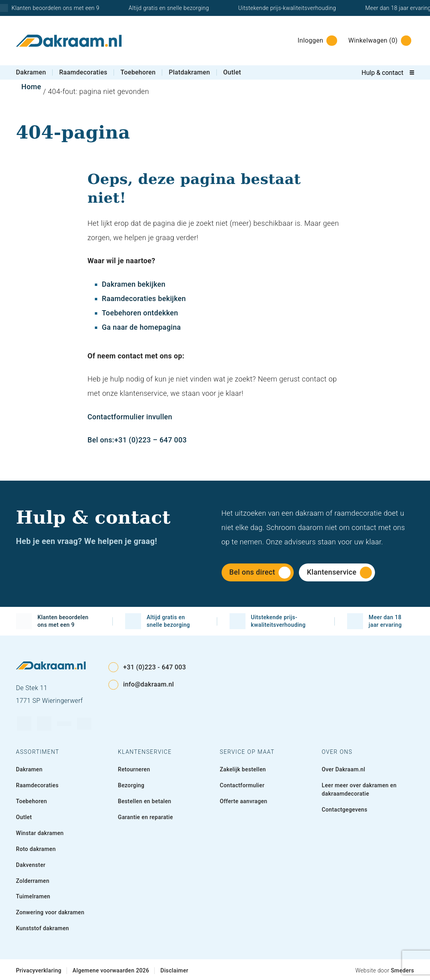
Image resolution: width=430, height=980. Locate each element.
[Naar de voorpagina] (69, 41)
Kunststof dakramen (42, 928)
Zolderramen (33, 881)
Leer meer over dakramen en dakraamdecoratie (359, 789)
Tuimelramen (33, 896)
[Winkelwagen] (378, 41)
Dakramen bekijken (134, 284)
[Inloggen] (315, 41)
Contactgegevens (345, 810)
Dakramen (31, 72)
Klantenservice (339, 573)
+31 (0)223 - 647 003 (147, 667)
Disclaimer (174, 970)
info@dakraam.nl (141, 685)
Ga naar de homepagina (141, 327)
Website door (385, 970)
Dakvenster (31, 865)
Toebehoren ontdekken (140, 313)
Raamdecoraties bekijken (144, 298)
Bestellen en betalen (145, 801)
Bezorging (131, 785)
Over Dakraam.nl (343, 769)
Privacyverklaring (39, 970)
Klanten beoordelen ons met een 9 (52, 621)
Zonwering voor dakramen (50, 912)
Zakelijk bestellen (243, 769)
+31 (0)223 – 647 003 (151, 440)
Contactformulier (242, 785)
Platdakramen (189, 72)
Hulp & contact (382, 73)
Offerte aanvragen (244, 801)
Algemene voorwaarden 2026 (111, 970)
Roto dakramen (36, 849)
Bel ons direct (260, 573)
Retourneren (134, 769)
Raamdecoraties (83, 72)
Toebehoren (138, 72)
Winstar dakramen (40, 833)
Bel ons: (101, 440)
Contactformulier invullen (130, 417)
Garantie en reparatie (145, 817)
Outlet (232, 72)
